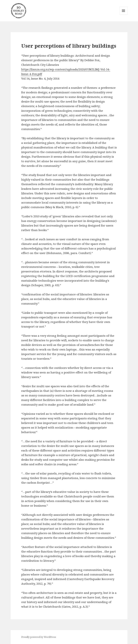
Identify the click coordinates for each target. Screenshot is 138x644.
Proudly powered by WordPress (39, 637)
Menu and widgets (124, 15)
